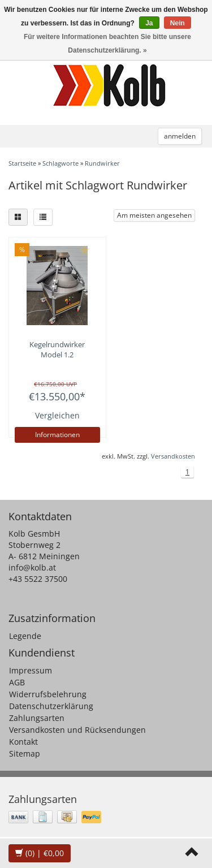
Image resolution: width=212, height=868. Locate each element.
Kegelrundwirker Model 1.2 (57, 349)
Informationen (57, 435)
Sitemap (25, 753)
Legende (25, 636)
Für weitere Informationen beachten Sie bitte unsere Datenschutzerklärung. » (107, 44)
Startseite (22, 163)
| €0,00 (40, 853)
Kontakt (23, 742)
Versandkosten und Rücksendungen (77, 730)
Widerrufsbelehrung (48, 694)
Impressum (31, 670)
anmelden (180, 136)
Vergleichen (57, 415)
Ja (149, 23)
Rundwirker (102, 163)
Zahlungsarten (37, 718)
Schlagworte (60, 163)
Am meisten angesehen (154, 215)
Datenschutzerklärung (51, 706)
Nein (178, 23)
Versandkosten (173, 456)
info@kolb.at (32, 567)
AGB (17, 682)
